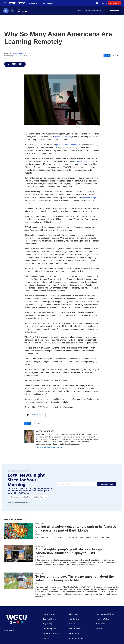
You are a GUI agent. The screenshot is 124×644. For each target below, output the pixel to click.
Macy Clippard (40, 584)
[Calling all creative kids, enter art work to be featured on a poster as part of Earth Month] (19, 531)
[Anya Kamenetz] (29, 436)
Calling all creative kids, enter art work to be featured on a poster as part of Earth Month (76, 529)
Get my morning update (106, 484)
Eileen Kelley (40, 534)
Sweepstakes (48, 638)
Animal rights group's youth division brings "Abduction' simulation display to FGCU (69, 551)
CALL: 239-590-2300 (76, 638)
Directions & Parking (102, 619)
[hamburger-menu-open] (5, 3)
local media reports (63, 137)
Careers (72, 624)
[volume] (12, 11)
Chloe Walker (40, 557)
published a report (90, 197)
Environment (40, 523)
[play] (6, 11)
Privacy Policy (74, 634)
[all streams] (113, 11)
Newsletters (99, 629)
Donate (115, 3)
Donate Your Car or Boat (51, 634)
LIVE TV (104, 3)
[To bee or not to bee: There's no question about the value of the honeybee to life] (19, 581)
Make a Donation (49, 614)
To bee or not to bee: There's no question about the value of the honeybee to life (75, 578)
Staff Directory (74, 619)
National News (38, 415)
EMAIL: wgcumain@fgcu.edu (105, 614)
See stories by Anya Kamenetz (50, 447)
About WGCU (74, 614)
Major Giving (47, 624)
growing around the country (68, 145)
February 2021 (81, 161)
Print (117, 55)
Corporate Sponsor (50, 629)
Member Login (100, 624)
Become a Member (50, 619)
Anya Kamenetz (19, 54)
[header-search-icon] (97, 3)
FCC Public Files (75, 629)
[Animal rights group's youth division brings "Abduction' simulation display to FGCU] (19, 553)
